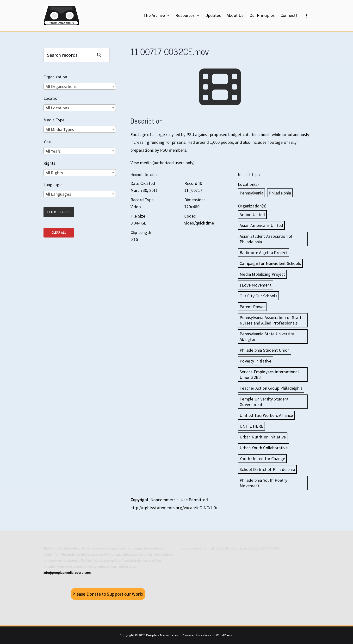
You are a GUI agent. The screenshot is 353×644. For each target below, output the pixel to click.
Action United (252, 215)
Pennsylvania (251, 193)
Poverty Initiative (255, 361)
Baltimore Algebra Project (264, 253)
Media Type (54, 120)
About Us (235, 15)
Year (47, 141)
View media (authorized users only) (163, 163)
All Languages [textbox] (58, 194)
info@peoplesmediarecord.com (67, 573)
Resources (187, 15)
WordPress (224, 635)
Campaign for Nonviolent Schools (270, 263)
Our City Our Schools (258, 296)
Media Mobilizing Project (262, 274)
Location (52, 98)
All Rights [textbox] (54, 173)
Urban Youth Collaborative (264, 448)
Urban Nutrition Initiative (263, 437)
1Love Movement (256, 285)
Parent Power (252, 307)
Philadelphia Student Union (265, 350)
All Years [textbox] (53, 151)
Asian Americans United (261, 225)
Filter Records (59, 212)
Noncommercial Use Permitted (179, 500)
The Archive (157, 15)
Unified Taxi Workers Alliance (266, 415)
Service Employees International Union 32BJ (269, 375)
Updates (213, 15)
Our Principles (262, 15)
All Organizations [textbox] (61, 86)
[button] (167, 15)
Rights (50, 163)
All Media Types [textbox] (60, 129)
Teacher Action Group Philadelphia (271, 388)
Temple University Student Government (264, 402)
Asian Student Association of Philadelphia (266, 239)
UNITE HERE (251, 426)
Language (53, 184)
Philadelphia (280, 193)
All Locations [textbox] (57, 108)
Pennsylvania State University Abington (267, 337)
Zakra (205, 635)
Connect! (289, 15)
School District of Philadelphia (267, 469)
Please (108, 594)
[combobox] (80, 86)
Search (101, 55)
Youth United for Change (262, 459)
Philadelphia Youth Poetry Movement (263, 483)
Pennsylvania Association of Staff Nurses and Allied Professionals (271, 320)
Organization (55, 77)
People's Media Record (163, 635)
